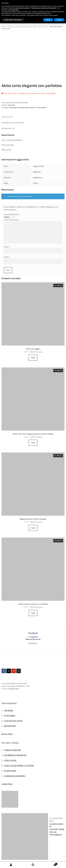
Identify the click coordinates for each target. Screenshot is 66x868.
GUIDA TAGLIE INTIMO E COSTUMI (19, 766)
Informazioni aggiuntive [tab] (13, 123)
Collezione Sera (23, 108)
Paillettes (37, 172)
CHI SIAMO (9, 711)
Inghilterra (37, 178)
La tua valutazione (12, 214)
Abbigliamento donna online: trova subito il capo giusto (22, 27)
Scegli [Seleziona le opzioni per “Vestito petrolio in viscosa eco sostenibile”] (33, 613)
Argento (36, 166)
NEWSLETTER (10, 726)
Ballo (7, 108)
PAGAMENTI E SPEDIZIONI (15, 755)
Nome (7, 247)
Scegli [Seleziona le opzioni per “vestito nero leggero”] (33, 358)
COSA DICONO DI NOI (13, 721)
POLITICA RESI (10, 771)
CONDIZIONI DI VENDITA (15, 776)
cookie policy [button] (15, 10)
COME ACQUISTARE (12, 750)
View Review (33, 643)
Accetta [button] (59, 20)
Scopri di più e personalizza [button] (13, 20)
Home (5, 27)
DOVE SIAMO (10, 716)
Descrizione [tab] (7, 117)
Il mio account (11, 865)
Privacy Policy (7, 734)
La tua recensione (12, 220)
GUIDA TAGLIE (10, 760)
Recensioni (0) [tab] (8, 128)
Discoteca (33, 108)
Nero (42, 166)
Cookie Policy (7, 784)
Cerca (33, 865)
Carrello (51, 864)
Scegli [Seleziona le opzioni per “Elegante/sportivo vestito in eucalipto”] (33, 528)
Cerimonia (13, 108)
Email (7, 257)
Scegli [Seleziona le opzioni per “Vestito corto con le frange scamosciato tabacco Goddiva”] (33, 443)
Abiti (39, 27)
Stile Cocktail (42, 108)
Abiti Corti (45, 27)
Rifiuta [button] (48, 20)
